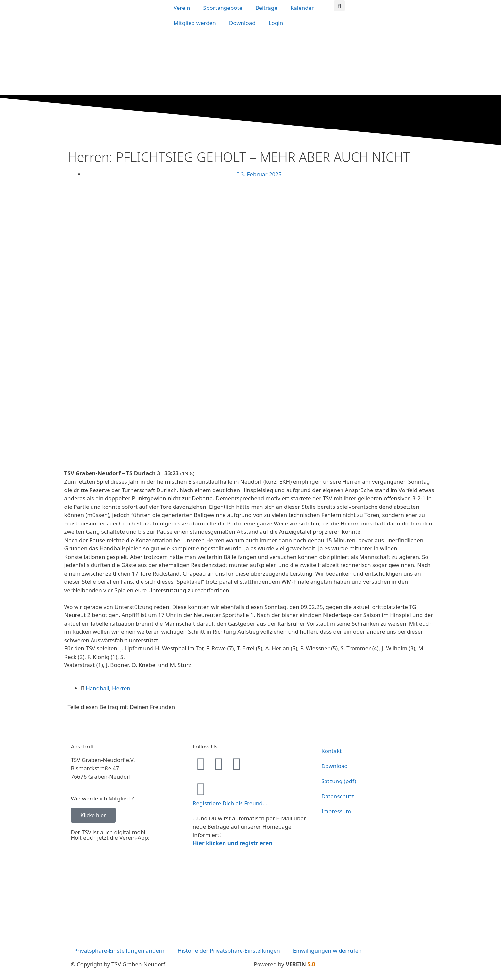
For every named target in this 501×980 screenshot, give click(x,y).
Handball (97, 688)
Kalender (302, 8)
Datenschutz (338, 796)
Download (242, 23)
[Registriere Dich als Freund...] (201, 789)
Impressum (336, 811)
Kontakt (331, 751)
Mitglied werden (195, 23)
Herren (121, 688)
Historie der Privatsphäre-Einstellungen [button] (229, 950)
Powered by (285, 964)
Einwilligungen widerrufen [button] (327, 950)
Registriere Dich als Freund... (230, 803)
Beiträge (266, 8)
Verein (182, 8)
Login (276, 23)
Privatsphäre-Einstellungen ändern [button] (119, 950)
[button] (339, 6)
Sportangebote (223, 8)
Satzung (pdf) (339, 781)
